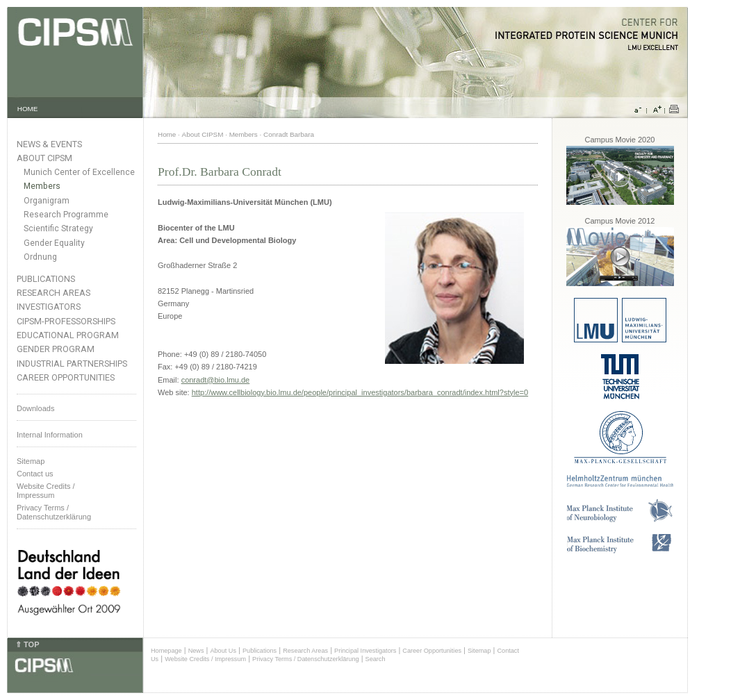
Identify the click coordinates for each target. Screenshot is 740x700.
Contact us (35, 474)
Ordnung (40, 257)
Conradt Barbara (289, 134)
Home (167, 134)
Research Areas (54, 293)
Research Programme (66, 215)
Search (376, 659)
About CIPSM (44, 158)
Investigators (49, 307)
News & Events (49, 144)
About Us (223, 651)
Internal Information (50, 435)
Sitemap (31, 461)
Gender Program (56, 349)
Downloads (35, 408)
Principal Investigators (365, 651)
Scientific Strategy (58, 228)
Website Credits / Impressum (205, 659)
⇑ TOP (27, 644)
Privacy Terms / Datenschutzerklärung (54, 512)
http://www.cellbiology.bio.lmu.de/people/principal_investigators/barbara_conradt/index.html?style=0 (360, 392)
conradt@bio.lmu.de (216, 380)
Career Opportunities (66, 377)
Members (42, 186)
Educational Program (68, 335)
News (196, 651)
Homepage (166, 651)
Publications (46, 279)
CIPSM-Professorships (66, 321)
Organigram (47, 201)
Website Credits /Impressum (46, 491)
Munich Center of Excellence (79, 172)
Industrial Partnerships (72, 364)
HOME (28, 109)
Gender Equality (54, 243)
